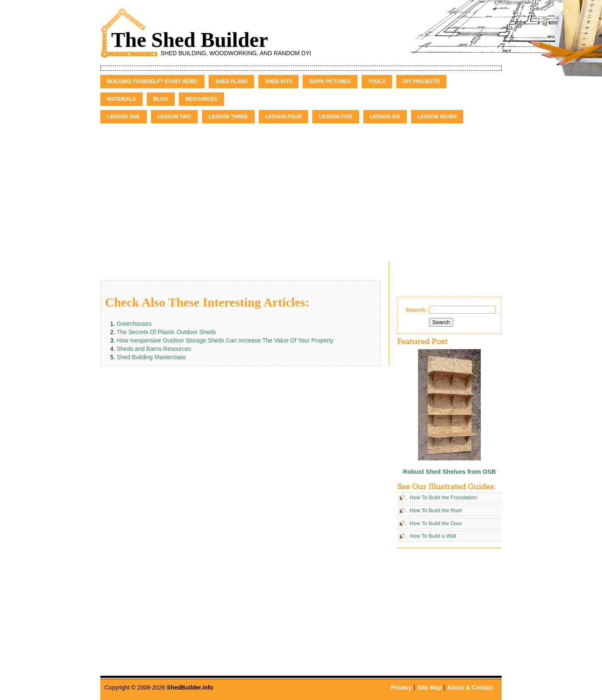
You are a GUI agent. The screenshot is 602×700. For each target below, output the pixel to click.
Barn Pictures (330, 82)
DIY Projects (421, 82)
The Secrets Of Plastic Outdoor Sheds (166, 332)
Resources (202, 99)
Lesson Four (284, 117)
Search (441, 322)
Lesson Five (335, 117)
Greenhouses (134, 324)
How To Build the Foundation (443, 498)
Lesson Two (175, 117)
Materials (121, 99)
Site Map (429, 687)
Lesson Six (385, 117)
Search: (416, 310)
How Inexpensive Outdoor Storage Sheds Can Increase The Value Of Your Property (225, 340)
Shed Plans (231, 82)
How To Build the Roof (436, 511)
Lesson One (124, 117)
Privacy (401, 687)
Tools (377, 82)
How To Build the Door (436, 524)
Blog (161, 99)
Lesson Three (228, 117)
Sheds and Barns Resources (154, 349)
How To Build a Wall (433, 536)
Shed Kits (278, 82)
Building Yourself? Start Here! (152, 82)
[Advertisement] (301, 186)
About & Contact (470, 687)
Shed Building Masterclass (151, 357)
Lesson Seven (437, 117)
